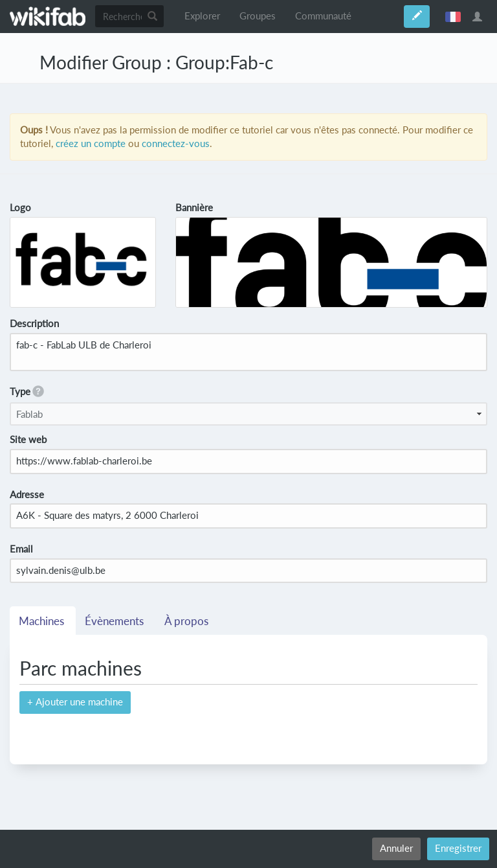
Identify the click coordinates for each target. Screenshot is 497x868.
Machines (43, 621)
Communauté (323, 16)
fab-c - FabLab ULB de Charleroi (248, 352)
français (453, 16)
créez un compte (91, 143)
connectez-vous (176, 143)
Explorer (202, 16)
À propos (188, 621)
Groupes (258, 16)
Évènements (116, 621)
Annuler (396, 848)
